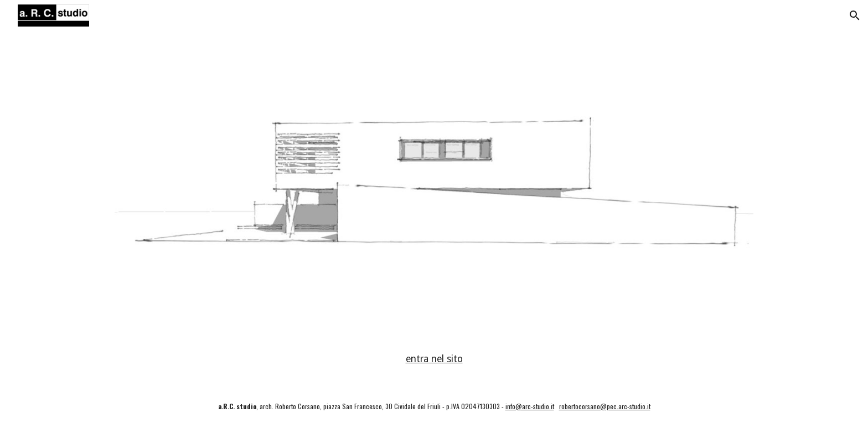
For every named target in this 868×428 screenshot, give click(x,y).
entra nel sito (434, 359)
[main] (434, 359)
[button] (855, 15)
